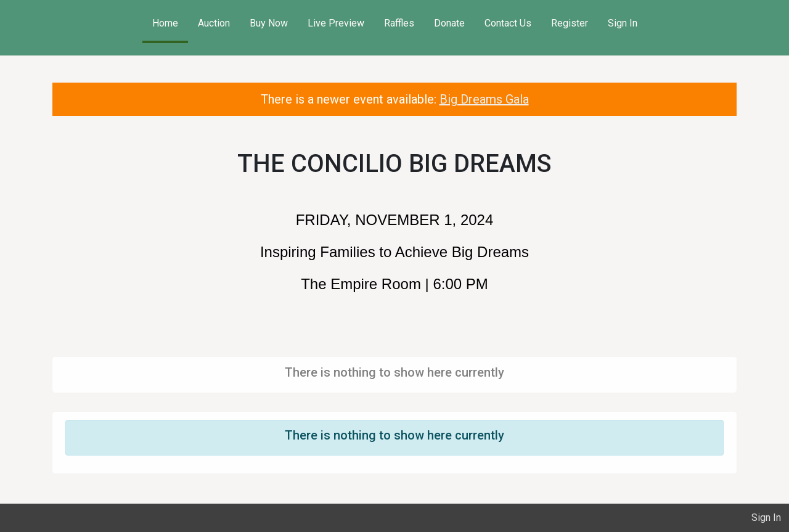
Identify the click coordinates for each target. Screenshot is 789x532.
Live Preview (336, 23)
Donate (449, 23)
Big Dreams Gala (484, 99)
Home (165, 23)
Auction (214, 23)
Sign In (623, 23)
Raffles (399, 23)
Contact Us (508, 23)
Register (570, 23)
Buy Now (269, 23)
